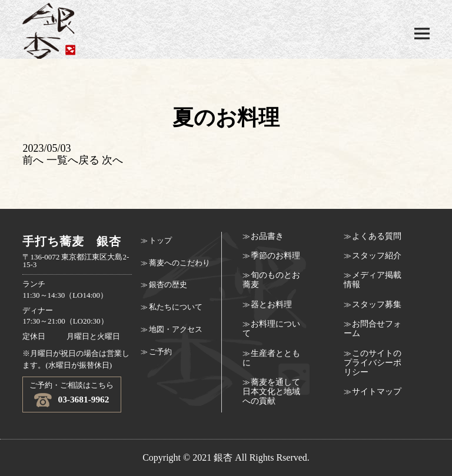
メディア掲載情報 (373, 280)
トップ (160, 241)
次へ (112, 160)
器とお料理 (271, 304)
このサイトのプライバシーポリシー (373, 363)
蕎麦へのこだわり (180, 263)
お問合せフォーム (373, 329)
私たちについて (176, 307)
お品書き (267, 236)
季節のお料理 (275, 256)
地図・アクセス (176, 329)
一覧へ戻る (73, 160)
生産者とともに (271, 358)
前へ (33, 160)
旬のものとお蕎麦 (271, 280)
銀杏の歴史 (168, 285)
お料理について (271, 329)
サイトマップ (377, 392)
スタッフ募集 (377, 304)
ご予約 (160, 352)
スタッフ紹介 (377, 256)
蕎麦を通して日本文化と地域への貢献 (271, 392)
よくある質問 (377, 236)
